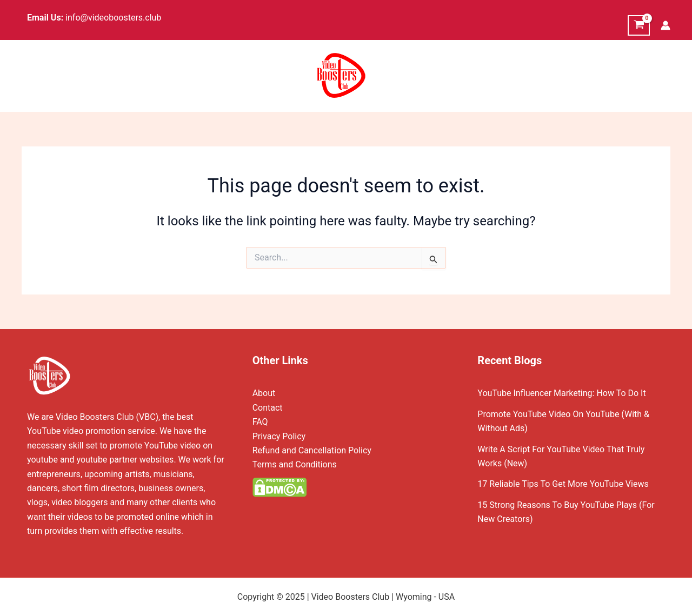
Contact (268, 408)
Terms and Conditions (295, 464)
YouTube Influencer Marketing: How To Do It (561, 393)
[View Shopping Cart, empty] (639, 25)
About (264, 393)
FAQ (260, 422)
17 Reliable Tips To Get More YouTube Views (563, 484)
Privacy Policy (279, 436)
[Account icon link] (666, 25)
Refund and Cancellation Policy (312, 450)
